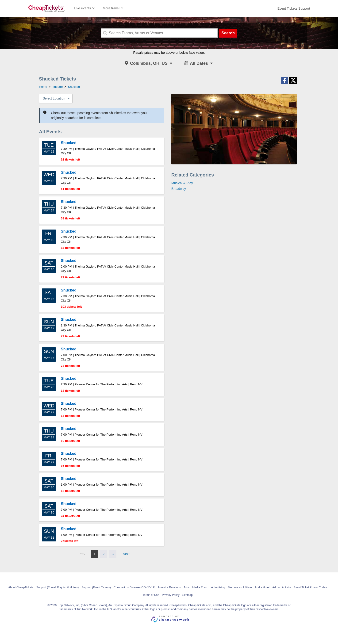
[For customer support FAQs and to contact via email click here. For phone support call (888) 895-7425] (294, 8)
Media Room (200, 587)
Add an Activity (282, 587)
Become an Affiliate (240, 587)
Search (228, 33)
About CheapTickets (21, 587)
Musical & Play (182, 183)
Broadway (179, 189)
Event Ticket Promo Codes (310, 587)
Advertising (218, 587)
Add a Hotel (262, 587)
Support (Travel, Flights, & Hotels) (58, 587)
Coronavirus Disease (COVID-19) (134, 587)
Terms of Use (151, 595)
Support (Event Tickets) (96, 587)
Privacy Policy (171, 595)
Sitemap (188, 595)
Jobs (186, 587)
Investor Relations (169, 587)
